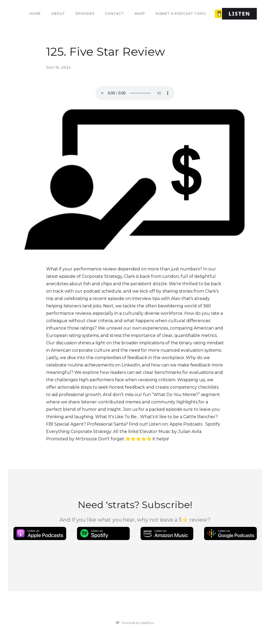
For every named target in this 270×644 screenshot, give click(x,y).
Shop (140, 14)
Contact (114, 14)
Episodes (85, 14)
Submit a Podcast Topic (181, 14)
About (58, 14)
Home (35, 14)
